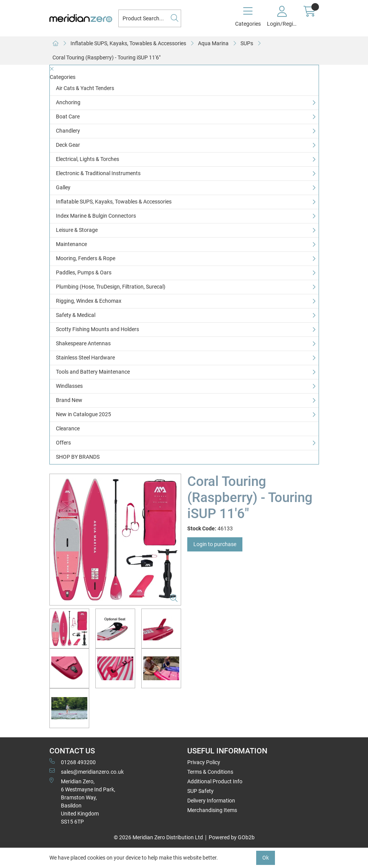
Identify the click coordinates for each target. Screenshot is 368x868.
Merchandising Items (212, 810)
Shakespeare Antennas (83, 343)
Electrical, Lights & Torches (88, 159)
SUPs (247, 43)
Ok (266, 858)
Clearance (68, 428)
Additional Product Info (215, 781)
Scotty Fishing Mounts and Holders (97, 329)
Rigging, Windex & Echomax (89, 301)
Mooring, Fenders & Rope (86, 258)
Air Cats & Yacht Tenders (85, 88)
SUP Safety (200, 791)
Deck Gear (68, 145)
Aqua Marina (213, 43)
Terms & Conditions (210, 772)
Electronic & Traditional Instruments (98, 173)
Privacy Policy (204, 762)
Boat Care (68, 116)
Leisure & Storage (77, 230)
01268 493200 (73, 762)
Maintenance (71, 244)
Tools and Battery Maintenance (93, 372)
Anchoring (68, 102)
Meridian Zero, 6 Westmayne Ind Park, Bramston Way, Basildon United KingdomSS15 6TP (82, 801)
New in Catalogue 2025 (83, 414)
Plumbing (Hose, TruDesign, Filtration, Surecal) (111, 287)
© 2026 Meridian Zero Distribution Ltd (158, 837)
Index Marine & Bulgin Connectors (96, 216)
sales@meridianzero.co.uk (87, 771)
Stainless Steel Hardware (85, 358)
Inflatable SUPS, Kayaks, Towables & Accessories (128, 43)
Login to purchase (215, 544)
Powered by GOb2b (232, 837)
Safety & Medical (76, 315)
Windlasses (69, 386)
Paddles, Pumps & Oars (84, 272)
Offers (63, 443)
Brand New (69, 400)
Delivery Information (211, 801)
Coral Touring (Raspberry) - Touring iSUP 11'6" (106, 57)
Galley (63, 187)
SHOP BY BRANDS (78, 457)
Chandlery (68, 131)
